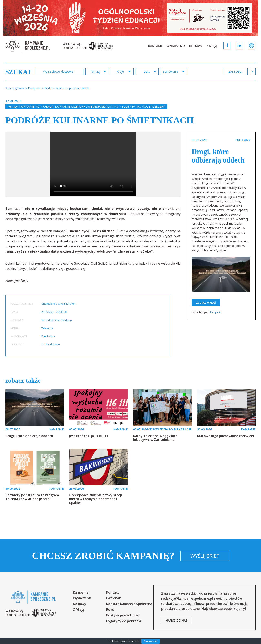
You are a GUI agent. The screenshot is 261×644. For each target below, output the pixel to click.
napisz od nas (176, 620)
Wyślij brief (205, 556)
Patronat (113, 598)
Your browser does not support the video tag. (93, 164)
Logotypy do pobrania (124, 621)
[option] (93, 164)
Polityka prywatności (123, 615)
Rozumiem (151, 641)
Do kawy (196, 46)
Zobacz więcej (206, 303)
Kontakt (113, 592)
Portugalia (44, 106)
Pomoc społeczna (151, 106)
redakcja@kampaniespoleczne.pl (187, 598)
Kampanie (155, 46)
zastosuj (235, 72)
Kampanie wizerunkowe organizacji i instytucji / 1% (95, 106)
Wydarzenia (176, 46)
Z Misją (212, 46)
